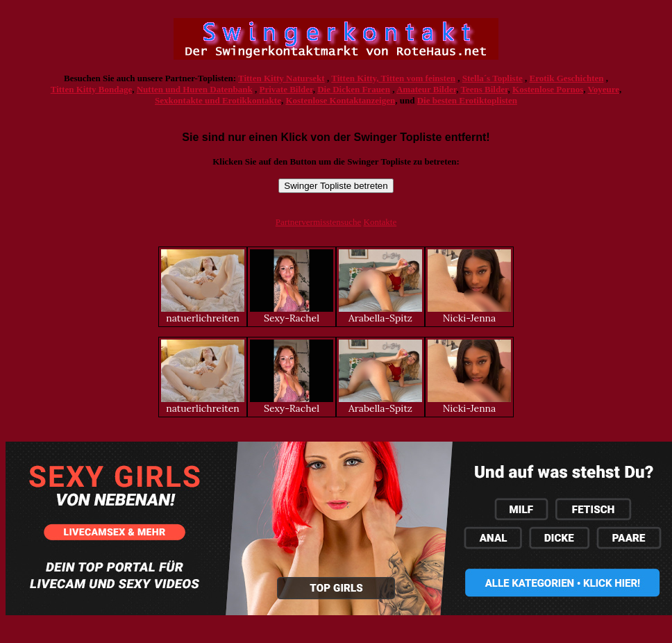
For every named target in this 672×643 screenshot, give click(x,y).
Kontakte (380, 222)
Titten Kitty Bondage (92, 89)
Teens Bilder (485, 89)
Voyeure (604, 89)
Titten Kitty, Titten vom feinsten (393, 78)
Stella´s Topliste (493, 78)
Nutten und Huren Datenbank (195, 89)
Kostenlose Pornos (548, 89)
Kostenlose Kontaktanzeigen (340, 100)
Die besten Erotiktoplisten (467, 100)
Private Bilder (286, 89)
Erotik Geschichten (567, 78)
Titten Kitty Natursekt (282, 78)
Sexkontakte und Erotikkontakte (218, 100)
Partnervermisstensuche (318, 222)
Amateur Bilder (426, 89)
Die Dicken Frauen (354, 89)
